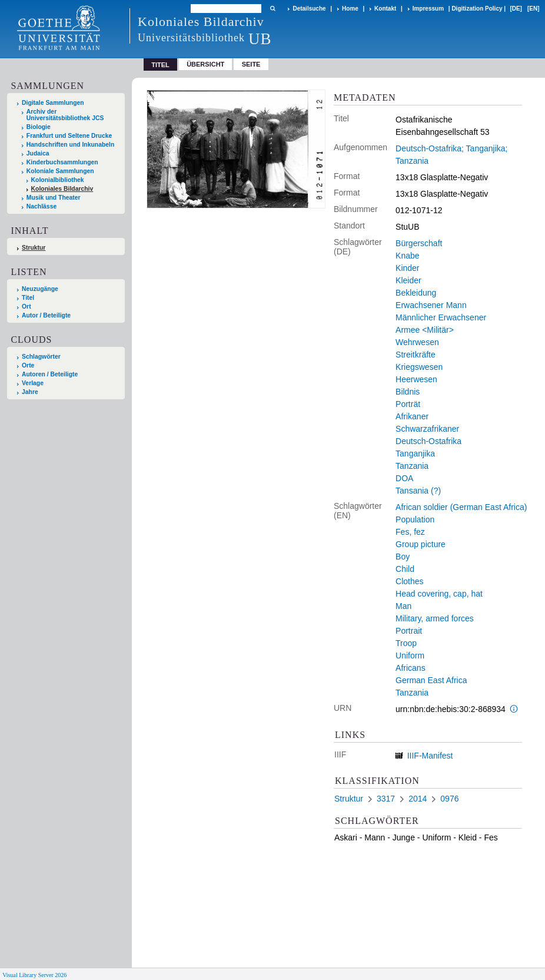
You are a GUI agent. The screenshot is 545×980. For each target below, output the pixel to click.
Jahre (30, 392)
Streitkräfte (416, 355)
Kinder (407, 268)
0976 (449, 799)
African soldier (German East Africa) (461, 507)
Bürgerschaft (419, 243)
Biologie (39, 127)
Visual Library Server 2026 (34, 975)
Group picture (421, 544)
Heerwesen (416, 379)
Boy (403, 557)
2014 (418, 799)
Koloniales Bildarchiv (62, 189)
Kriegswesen (419, 367)
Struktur (34, 248)
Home (350, 9)
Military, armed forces (435, 618)
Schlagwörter (41, 357)
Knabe (407, 256)
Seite (251, 64)
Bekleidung (416, 293)
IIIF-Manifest (430, 756)
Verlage (33, 383)
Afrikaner (412, 416)
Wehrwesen (417, 342)
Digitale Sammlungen (53, 103)
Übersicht (205, 64)
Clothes (409, 581)
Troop (406, 643)
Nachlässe (41, 206)
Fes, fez (410, 532)
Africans (411, 668)
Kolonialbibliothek (58, 180)
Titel (28, 298)
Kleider (408, 280)
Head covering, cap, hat (439, 594)
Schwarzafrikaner (427, 429)
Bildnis (408, 392)
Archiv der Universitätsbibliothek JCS (65, 115)
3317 (386, 799)
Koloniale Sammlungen (60, 171)
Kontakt (385, 9)
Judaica (38, 153)
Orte (28, 365)
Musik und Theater (54, 198)
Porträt (408, 404)
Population (415, 519)
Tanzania (412, 466)
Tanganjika (415, 453)
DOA (404, 478)
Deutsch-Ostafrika (428, 441)
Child (405, 569)
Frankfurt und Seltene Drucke (69, 136)
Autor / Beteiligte (46, 315)
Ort (26, 307)
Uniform (410, 655)
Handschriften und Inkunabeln (71, 145)
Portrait (409, 631)
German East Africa (431, 680)
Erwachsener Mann (431, 305)
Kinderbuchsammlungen (62, 162)
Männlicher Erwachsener (441, 317)
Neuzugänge (40, 289)
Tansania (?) (418, 491)
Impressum (428, 9)
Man (403, 606)
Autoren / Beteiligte (50, 374)
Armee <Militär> (425, 330)
